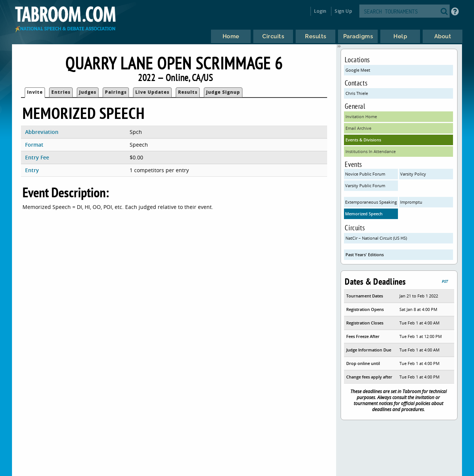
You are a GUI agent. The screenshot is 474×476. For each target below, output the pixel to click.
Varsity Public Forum (365, 185)
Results (188, 92)
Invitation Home (361, 116)
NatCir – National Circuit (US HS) (376, 238)
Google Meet (358, 70)
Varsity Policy (413, 174)
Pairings (116, 92)
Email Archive (358, 128)
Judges (88, 92)
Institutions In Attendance (371, 151)
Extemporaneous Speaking (371, 202)
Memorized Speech (364, 214)
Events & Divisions (363, 140)
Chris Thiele (357, 93)
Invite (35, 92)
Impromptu (411, 202)
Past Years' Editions (365, 255)
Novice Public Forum (365, 174)
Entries (61, 92)
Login (320, 11)
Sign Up (343, 11)
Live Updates (152, 92)
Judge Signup (223, 92)
